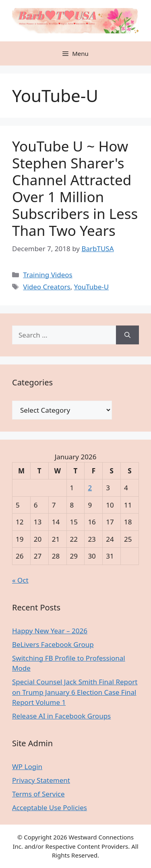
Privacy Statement (41, 780)
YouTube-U (92, 287)
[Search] (127, 335)
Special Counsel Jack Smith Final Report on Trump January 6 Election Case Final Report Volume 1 (75, 692)
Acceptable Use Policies (50, 808)
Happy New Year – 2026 (50, 631)
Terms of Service (38, 794)
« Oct (20, 580)
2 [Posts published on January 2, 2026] (90, 488)
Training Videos (48, 275)
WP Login (27, 767)
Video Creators (47, 287)
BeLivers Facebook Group (53, 644)
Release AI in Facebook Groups (61, 716)
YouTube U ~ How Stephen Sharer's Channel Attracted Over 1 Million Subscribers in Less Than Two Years (75, 188)
